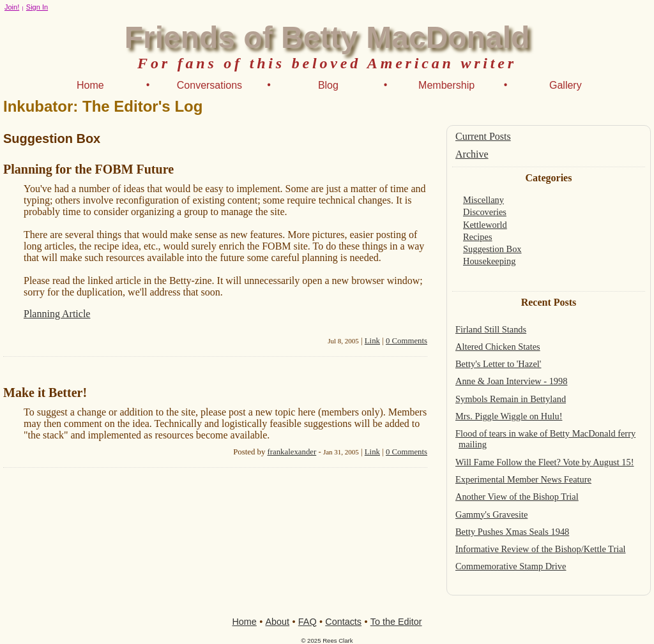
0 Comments (407, 341)
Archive (472, 154)
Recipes (478, 237)
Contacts (343, 622)
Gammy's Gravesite (491, 514)
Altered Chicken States (498, 347)
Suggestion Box (492, 249)
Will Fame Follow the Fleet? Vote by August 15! (545, 462)
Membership (446, 85)
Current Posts (483, 136)
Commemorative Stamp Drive (511, 566)
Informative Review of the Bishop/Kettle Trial (541, 549)
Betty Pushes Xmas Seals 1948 (512, 532)
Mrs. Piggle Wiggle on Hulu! (509, 416)
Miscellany (483, 200)
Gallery (566, 85)
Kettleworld (485, 225)
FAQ (308, 622)
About (278, 622)
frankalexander (292, 452)
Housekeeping (489, 261)
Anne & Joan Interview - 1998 (511, 381)
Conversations (209, 85)
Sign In (37, 7)
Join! (12, 7)
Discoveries (485, 212)
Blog (328, 85)
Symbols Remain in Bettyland (511, 399)
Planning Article (57, 314)
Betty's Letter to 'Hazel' (498, 364)
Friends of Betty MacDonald (327, 37)
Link (372, 341)
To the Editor (396, 622)
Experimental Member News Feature (523, 479)
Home (90, 85)
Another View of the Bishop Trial (517, 497)
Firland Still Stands (491, 329)
